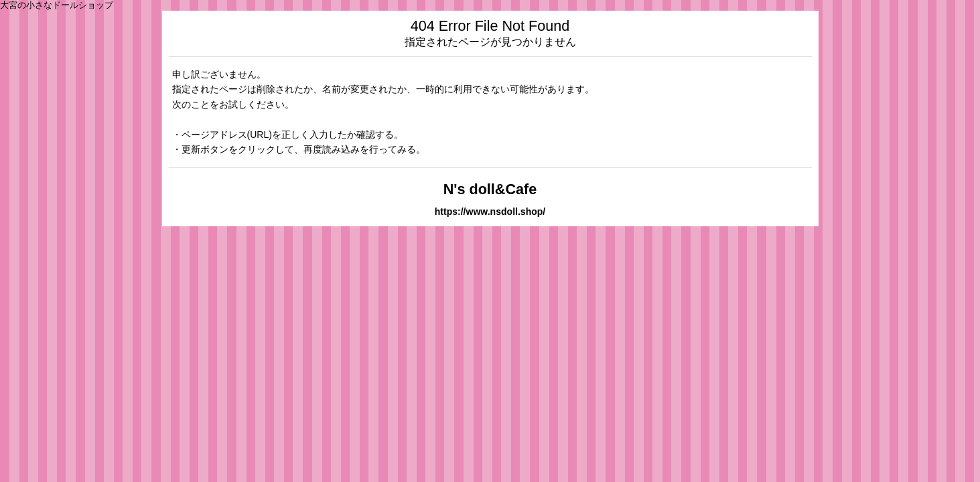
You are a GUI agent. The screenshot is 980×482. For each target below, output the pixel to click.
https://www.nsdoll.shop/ (490, 212)
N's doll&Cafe (490, 189)
